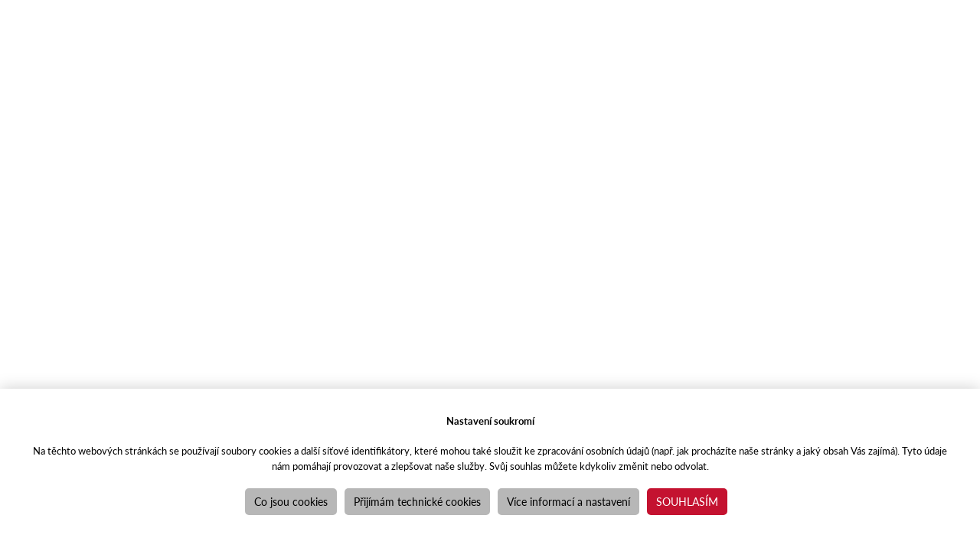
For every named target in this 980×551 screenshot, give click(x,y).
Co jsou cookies (291, 501)
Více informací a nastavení (568, 501)
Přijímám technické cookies (417, 501)
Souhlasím (687, 501)
